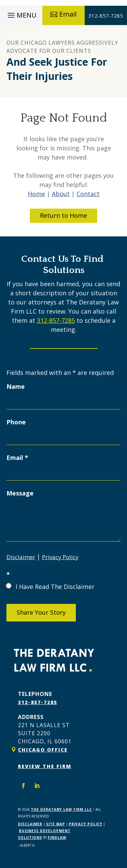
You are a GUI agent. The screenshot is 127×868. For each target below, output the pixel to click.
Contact (88, 194)
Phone (16, 422)
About (61, 194)
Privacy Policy (60, 557)
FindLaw (57, 838)
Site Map (56, 824)
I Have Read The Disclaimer (55, 587)
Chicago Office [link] (43, 750)
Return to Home (63, 215)
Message (20, 493)
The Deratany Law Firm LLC (61, 809)
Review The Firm (45, 766)
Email (68, 14)
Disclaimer (21, 557)
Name (16, 386)
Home (36, 194)
